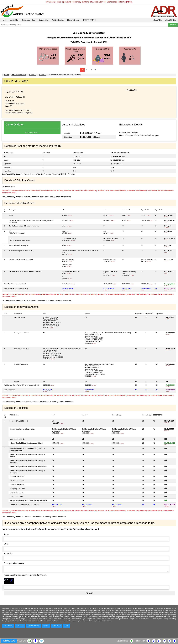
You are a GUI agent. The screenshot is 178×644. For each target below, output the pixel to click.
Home (4, 20)
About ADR (157, 20)
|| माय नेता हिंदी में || (89, 20)
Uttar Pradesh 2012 (19, 75)
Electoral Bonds (73, 20)
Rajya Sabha (43, 20)
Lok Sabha (14, 20)
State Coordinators (33, 626)
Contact (46, 626)
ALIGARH (33, 75)
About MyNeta (171, 20)
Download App (123, 641)
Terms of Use (57, 626)
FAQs (67, 626)
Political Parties (58, 20)
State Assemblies (28, 20)
